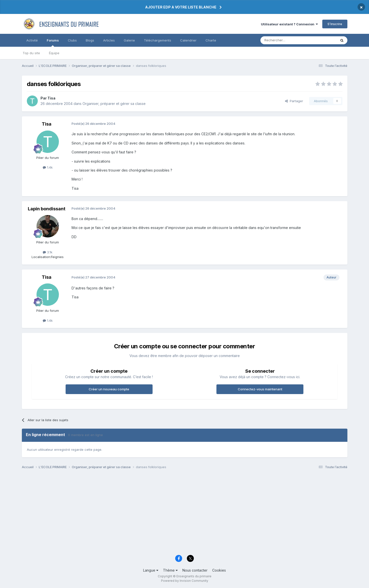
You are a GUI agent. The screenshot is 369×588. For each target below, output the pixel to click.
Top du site (31, 53)
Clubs (72, 40)
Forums (53, 43)
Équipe (54, 53)
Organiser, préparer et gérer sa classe (114, 104)
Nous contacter (195, 570)
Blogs (90, 40)
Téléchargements (158, 40)
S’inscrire (335, 24)
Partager (294, 101)
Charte (211, 40)
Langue (151, 570)
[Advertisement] (171, 513)
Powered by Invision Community (185, 581)
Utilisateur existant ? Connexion (289, 24)
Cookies (219, 570)
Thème (170, 570)
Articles (109, 40)
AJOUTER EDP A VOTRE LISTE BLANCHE (181, 7)
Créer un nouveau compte (109, 389)
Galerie (129, 40)
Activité (32, 40)
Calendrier (188, 40)
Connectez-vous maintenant (260, 389)
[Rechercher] (287, 40)
